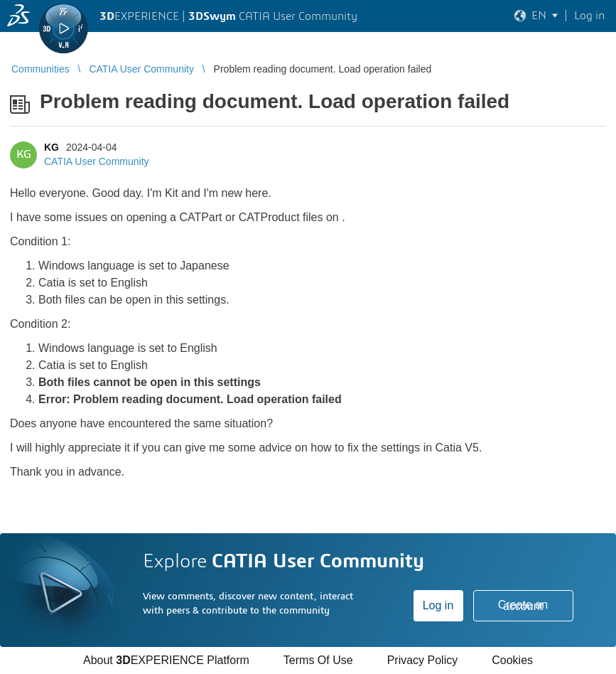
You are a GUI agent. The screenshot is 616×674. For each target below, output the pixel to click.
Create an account (523, 605)
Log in (438, 605)
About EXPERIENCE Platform (166, 660)
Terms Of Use (318, 660)
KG (52, 147)
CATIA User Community (97, 161)
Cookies (512, 660)
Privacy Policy (423, 660)
